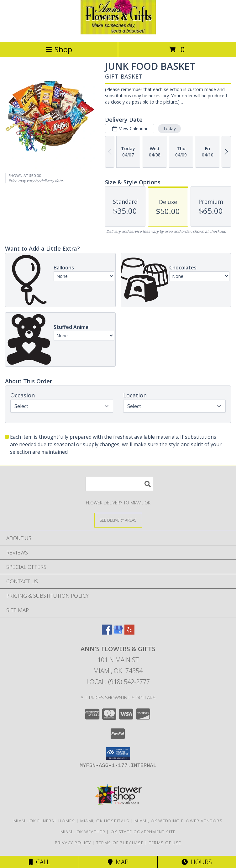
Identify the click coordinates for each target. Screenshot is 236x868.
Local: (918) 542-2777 (118, 682)
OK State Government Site (143, 832)
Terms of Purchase (120, 843)
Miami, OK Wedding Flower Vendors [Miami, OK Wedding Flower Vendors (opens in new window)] (178, 821)
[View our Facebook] (107, 633)
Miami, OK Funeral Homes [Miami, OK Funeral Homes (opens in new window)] (44, 821)
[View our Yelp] (129, 633)
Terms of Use (165, 843)
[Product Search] (119, 484)
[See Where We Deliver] (118, 520)
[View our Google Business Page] (118, 633)
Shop (59, 49)
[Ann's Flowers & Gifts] (118, 33)
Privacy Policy (73, 843)
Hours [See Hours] (197, 862)
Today (169, 128)
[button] (118, 753)
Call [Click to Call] (39, 862)
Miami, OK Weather (83, 832)
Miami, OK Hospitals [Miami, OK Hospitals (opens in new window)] (105, 821)
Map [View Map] (118, 862)
